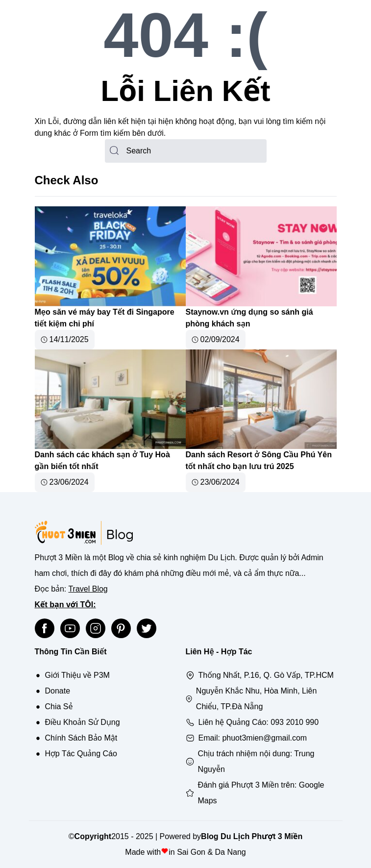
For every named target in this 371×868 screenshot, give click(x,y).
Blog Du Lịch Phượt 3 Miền (252, 836)
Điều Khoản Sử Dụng (83, 722)
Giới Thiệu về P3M (77, 675)
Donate (58, 691)
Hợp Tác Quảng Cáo (81, 754)
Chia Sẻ (59, 707)
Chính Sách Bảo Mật (81, 738)
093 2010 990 (295, 722)
